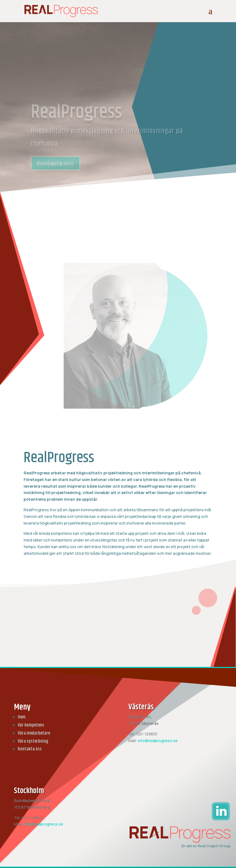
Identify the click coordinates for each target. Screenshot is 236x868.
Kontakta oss (55, 168)
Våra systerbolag (33, 741)
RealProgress (76, 117)
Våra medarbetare (34, 733)
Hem (22, 717)
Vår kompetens (31, 725)
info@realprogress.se (158, 741)
